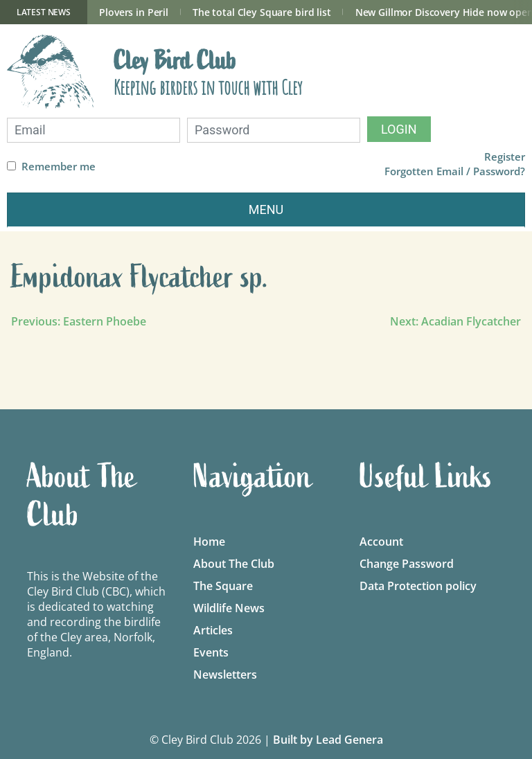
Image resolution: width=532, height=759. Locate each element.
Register (505, 157)
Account (381, 542)
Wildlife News (229, 608)
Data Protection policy (418, 586)
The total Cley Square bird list (262, 12)
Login (399, 129)
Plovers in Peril (134, 12)
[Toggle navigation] (266, 210)
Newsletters (225, 675)
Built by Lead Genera (328, 740)
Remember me (59, 167)
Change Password (407, 564)
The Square (223, 586)
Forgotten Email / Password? (455, 171)
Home (209, 542)
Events (211, 652)
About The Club (234, 564)
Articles (213, 630)
